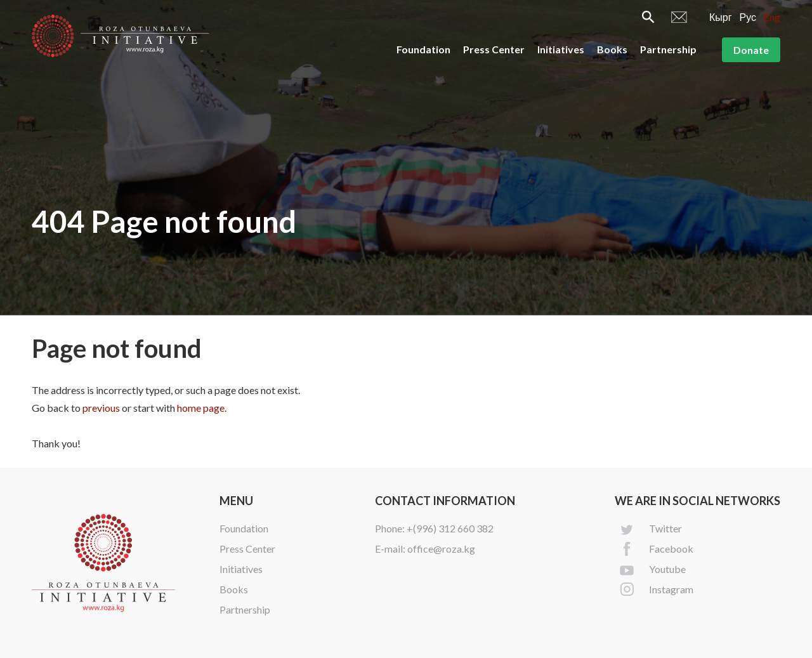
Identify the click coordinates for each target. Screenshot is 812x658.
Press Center (494, 49)
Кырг (721, 17)
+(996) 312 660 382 (450, 528)
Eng (772, 17)
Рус (748, 17)
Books (612, 49)
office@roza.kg (441, 549)
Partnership (668, 49)
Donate (751, 50)
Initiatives (561, 49)
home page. (202, 408)
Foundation (423, 49)
